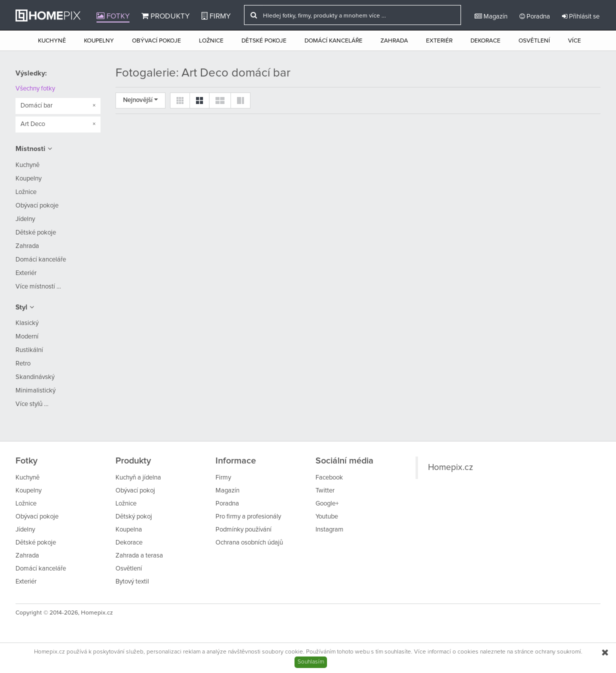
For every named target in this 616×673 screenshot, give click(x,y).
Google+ (327, 504)
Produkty (165, 16)
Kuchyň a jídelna (138, 478)
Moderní (27, 337)
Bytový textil (132, 582)
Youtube (327, 517)
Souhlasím (311, 662)
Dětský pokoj (134, 517)
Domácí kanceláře (333, 41)
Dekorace (485, 41)
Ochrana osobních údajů (249, 543)
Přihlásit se (581, 16)
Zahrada (394, 41)
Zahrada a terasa (139, 556)
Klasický (27, 323)
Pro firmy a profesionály (248, 517)
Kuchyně (52, 41)
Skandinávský (35, 377)
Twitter (325, 491)
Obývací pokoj (135, 491)
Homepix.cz (450, 467)
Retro (23, 364)
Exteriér (439, 41)
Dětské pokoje (264, 41)
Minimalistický (35, 391)
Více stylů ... (32, 404)
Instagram (329, 530)
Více (574, 41)
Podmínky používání (243, 530)
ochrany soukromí (558, 652)
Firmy (216, 16)
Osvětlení (534, 41)
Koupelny (99, 41)
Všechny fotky (35, 89)
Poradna (535, 16)
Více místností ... (38, 287)
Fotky (113, 16)
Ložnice (211, 41)
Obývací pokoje (156, 41)
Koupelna (129, 530)
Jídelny (25, 219)
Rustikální (29, 350)
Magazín (491, 16)
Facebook (329, 478)
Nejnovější (140, 100)
